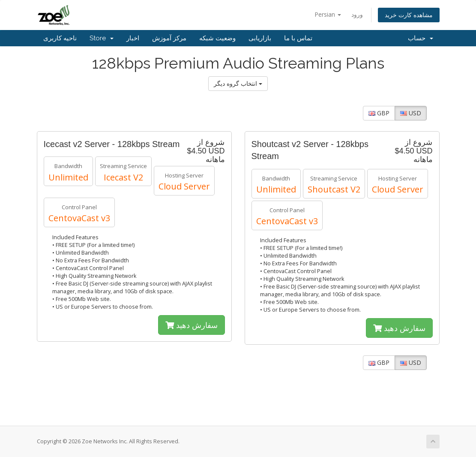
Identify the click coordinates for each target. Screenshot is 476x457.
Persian (328, 14)
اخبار (133, 38)
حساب (421, 38)
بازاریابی (260, 38)
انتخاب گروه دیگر (238, 83)
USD (411, 113)
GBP (379, 113)
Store (102, 38)
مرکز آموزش (169, 38)
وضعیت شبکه (217, 38)
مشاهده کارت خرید (409, 15)
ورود (357, 14)
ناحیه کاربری (60, 38)
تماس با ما (298, 38)
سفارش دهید (192, 325)
